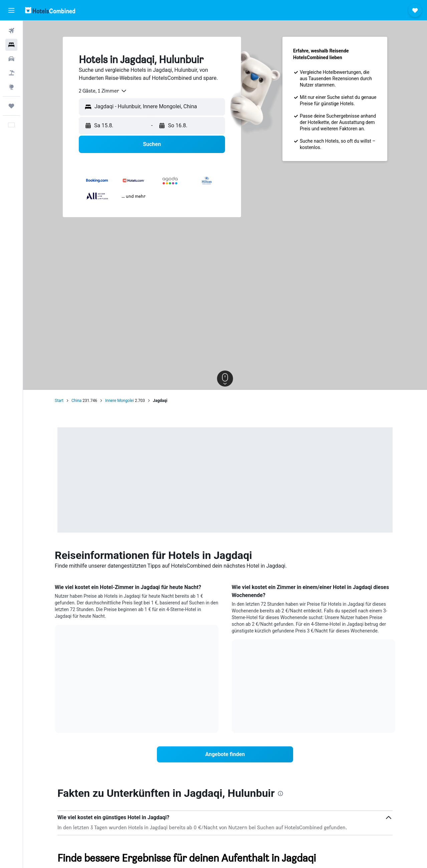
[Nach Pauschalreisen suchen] (11, 73)
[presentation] (280, 793)
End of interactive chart (63, 707)
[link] (225, 754)
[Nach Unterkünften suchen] (11, 45)
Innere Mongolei (120, 401)
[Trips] (11, 106)
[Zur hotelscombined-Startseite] (50, 10)
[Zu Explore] (11, 87)
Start (59, 401)
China (77, 401)
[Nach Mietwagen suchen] (11, 59)
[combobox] (103, 91)
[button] (11, 10)
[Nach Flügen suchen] (11, 31)
